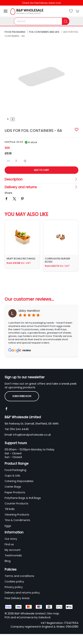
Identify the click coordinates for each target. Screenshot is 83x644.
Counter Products (16, 503)
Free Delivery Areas (17, 598)
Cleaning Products (17, 515)
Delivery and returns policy (22, 593)
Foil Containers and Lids (44, 32)
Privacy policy (14, 587)
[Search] (42, 21)
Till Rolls (10, 509)
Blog (8, 561)
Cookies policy (14, 582)
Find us (9, 544)
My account (13, 550)
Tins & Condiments (17, 520)
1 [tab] (13, 119)
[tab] (11, 279)
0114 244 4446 (19, 429)
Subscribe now (22, 396)
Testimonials (13, 555)
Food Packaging (15, 32)
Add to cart (41, 170)
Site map (53, 613)
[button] (6, 11)
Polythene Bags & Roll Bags (23, 498)
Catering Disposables (19, 481)
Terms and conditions (19, 576)
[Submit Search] (66, 21)
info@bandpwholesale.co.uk (32, 435)
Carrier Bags (13, 487)
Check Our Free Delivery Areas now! (41, 3)
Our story (11, 539)
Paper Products (15, 492)
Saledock (45, 617)
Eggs (8, 526)
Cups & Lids (12, 476)
